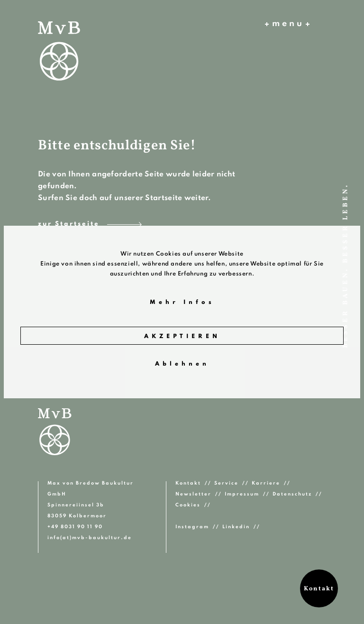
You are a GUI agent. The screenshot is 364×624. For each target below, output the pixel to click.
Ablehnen (182, 364)
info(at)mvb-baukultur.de (90, 538)
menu (287, 24)
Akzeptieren (182, 337)
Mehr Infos (182, 303)
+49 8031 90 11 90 (75, 527)
